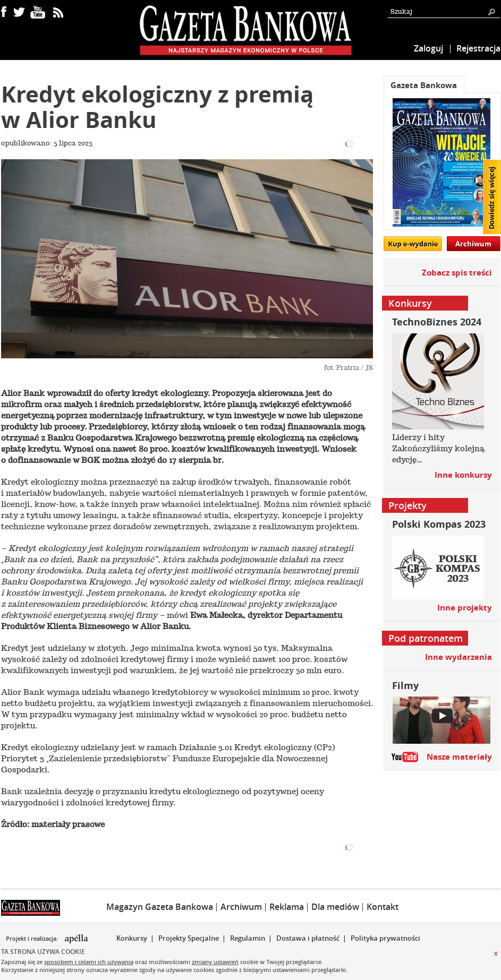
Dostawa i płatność (308, 938)
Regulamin (248, 938)
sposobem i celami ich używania (89, 962)
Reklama (287, 907)
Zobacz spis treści (457, 273)
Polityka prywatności (385, 938)
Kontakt (383, 907)
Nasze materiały (459, 757)
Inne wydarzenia (458, 657)
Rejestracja (478, 48)
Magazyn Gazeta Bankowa (160, 907)
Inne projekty (465, 608)
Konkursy (132, 938)
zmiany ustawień (215, 962)
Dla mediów (335, 907)
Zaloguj (428, 48)
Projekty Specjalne (189, 938)
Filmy (405, 686)
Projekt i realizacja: (33, 939)
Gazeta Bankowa (424, 85)
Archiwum (473, 244)
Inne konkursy (463, 475)
